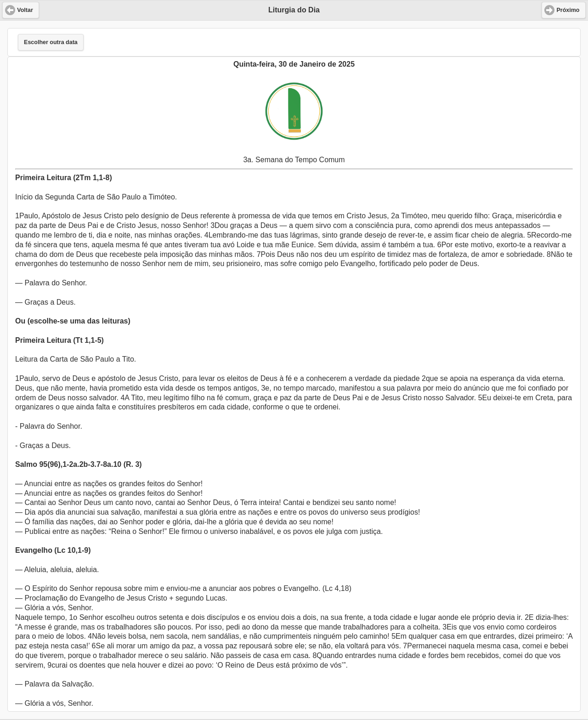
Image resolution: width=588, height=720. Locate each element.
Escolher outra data (51, 42)
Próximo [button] (568, 10)
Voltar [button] (25, 10)
